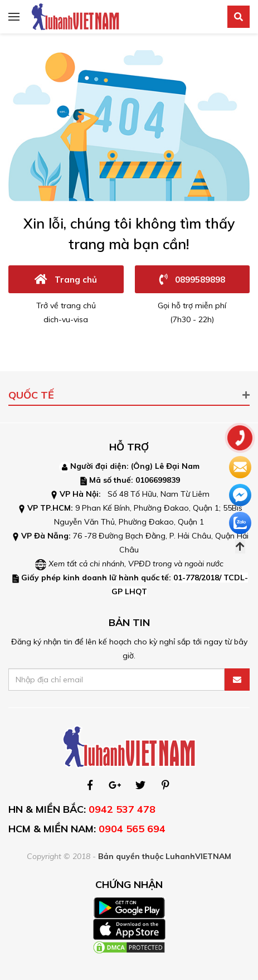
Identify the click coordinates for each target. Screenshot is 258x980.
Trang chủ (66, 279)
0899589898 (192, 279)
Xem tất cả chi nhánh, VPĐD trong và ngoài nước (136, 564)
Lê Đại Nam (177, 466)
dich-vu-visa (66, 319)
